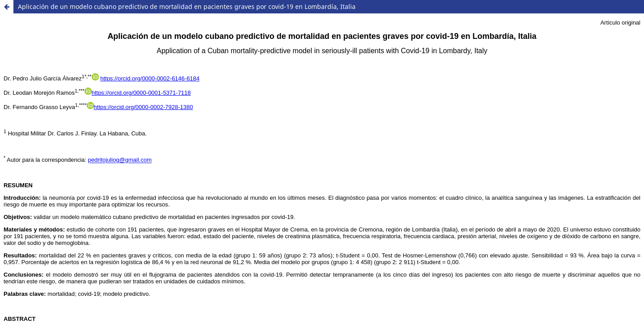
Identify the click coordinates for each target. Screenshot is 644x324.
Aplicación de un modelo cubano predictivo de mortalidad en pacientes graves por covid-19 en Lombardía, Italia (187, 6)
